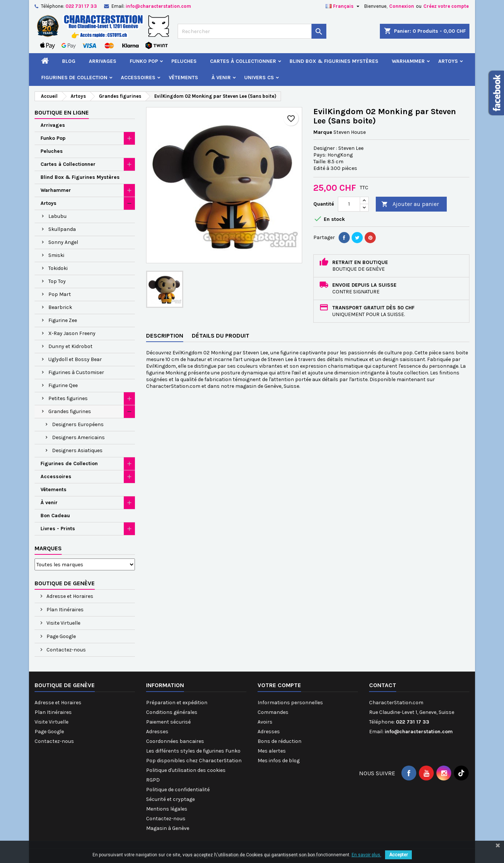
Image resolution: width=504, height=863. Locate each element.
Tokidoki (58, 268)
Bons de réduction (280, 741)
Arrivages (103, 61)
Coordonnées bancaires (175, 741)
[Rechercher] (252, 31)
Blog (69, 61)
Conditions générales (172, 712)
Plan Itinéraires (64, 610)
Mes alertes (272, 751)
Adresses (157, 732)
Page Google (61, 636)
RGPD (153, 780)
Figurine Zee (63, 320)
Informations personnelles (290, 703)
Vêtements (183, 78)
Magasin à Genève (168, 828)
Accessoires (138, 78)
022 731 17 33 (81, 6)
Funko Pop (144, 61)
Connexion (402, 6)
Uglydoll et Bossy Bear (75, 359)
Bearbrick (60, 307)
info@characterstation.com (158, 6)
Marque (323, 132)
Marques (48, 548)
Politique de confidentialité (178, 790)
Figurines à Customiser (76, 372)
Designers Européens (78, 424)
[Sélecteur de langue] (343, 6)
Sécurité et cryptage (170, 799)
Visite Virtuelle (63, 623)
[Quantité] (349, 204)
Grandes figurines (70, 411)
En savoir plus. (366, 855)
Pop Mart (60, 294)
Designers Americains (78, 437)
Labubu (57, 216)
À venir (221, 78)
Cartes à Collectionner (243, 61)
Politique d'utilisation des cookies (186, 770)
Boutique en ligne (62, 112)
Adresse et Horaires (69, 596)
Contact (383, 685)
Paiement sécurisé (168, 722)
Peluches (184, 61)
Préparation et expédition (177, 703)
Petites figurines (68, 398)
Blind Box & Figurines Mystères (334, 61)
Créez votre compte (446, 6)
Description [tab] (165, 336)
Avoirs (265, 722)
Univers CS (259, 78)
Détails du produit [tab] (221, 336)
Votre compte (279, 685)
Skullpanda (62, 229)
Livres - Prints (58, 529)
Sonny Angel (63, 242)
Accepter (398, 855)
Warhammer (408, 61)
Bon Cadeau (55, 516)
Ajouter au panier (410, 204)
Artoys (448, 61)
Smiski (56, 255)
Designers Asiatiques (77, 450)
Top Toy (57, 281)
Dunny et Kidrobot (70, 346)
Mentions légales (167, 809)
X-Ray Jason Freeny (72, 333)
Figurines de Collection (74, 78)
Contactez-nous (66, 650)
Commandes (273, 712)
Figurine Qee (63, 385)
